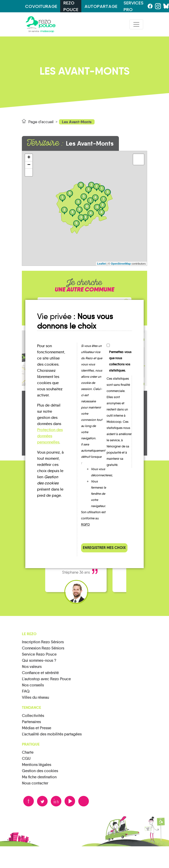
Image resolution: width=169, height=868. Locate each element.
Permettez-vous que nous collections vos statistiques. (120, 361)
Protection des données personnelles (50, 436)
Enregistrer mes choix (104, 548)
